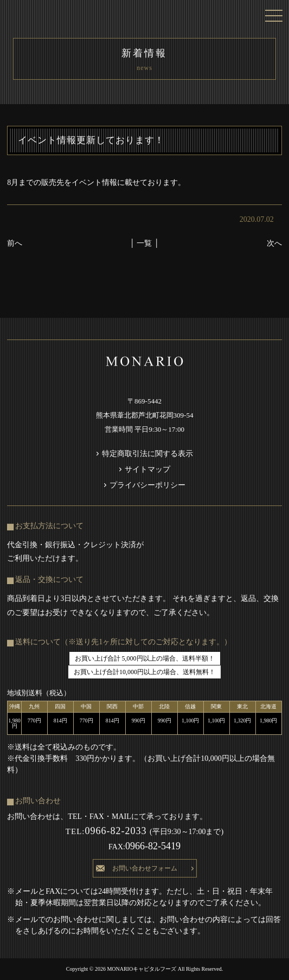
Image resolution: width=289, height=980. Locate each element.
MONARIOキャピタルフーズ (142, 969)
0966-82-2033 (108, 831)
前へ (15, 243)
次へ (274, 243)
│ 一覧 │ (144, 243)
